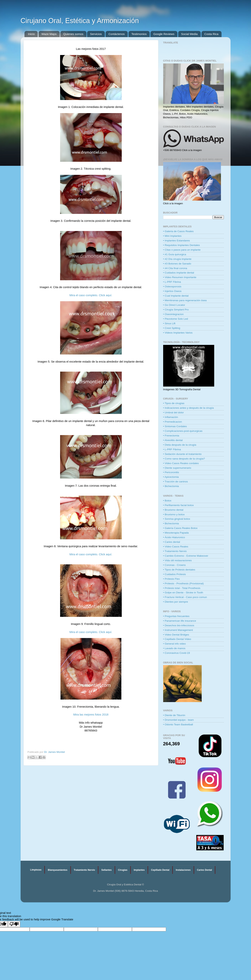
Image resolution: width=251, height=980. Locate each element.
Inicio (31, 34)
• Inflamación (171, 417)
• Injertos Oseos (172, 291)
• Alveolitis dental (173, 440)
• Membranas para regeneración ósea (185, 300)
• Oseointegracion (173, 314)
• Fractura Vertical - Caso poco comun (185, 597)
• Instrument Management (178, 630)
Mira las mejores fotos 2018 (91, 715)
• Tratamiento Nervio (175, 551)
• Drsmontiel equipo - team (178, 720)
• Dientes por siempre (176, 602)
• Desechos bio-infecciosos (179, 625)
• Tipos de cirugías (174, 403)
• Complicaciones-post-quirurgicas (183, 431)
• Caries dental (172, 542)
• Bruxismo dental (173, 510)
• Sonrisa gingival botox (177, 519)
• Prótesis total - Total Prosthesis (182, 588)
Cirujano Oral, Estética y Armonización (80, 21)
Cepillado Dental (160, 870)
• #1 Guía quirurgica (175, 254)
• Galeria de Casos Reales (178, 231)
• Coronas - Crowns (174, 565)
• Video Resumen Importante (180, 277)
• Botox (167, 501)
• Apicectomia (171, 477)
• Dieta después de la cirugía (180, 445)
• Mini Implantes (172, 236)
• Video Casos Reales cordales (181, 463)
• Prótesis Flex (172, 579)
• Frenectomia (171, 436)
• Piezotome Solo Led (176, 319)
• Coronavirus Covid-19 (177, 653)
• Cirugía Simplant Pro (176, 310)
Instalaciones (183, 870)
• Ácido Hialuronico (174, 537)
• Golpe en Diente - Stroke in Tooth (183, 593)
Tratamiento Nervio (84, 870)
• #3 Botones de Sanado (177, 264)
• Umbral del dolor (174, 412)
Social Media (189, 34)
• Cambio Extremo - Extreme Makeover (186, 556)
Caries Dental (205, 870)
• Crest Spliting (172, 328)
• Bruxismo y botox (174, 514)
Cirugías (123, 870)
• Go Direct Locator (174, 305)
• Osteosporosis (172, 286)
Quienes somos (73, 34)
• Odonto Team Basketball (178, 724)
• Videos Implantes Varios (178, 333)
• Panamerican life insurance (180, 621)
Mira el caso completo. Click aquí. (91, 295)
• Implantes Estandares (177, 241)
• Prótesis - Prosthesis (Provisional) (183, 583)
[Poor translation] (14, 924)
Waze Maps (49, 34)
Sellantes (106, 870)
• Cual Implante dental (176, 296)
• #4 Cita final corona (175, 268)
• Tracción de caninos (176, 482)
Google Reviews (164, 34)
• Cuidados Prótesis (175, 574)
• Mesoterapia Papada (176, 533)
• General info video (175, 644)
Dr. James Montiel (55, 752)
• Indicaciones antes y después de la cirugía (188, 408)
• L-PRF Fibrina (172, 282)
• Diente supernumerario (177, 468)
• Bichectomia (171, 486)
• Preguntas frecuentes (176, 616)
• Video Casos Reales (176, 547)
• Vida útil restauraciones (178, 560)
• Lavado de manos (174, 648)
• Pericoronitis (171, 472)
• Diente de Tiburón (174, 715)
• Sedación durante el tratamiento (182, 454)
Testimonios (139, 34)
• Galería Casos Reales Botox (180, 528)
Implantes (139, 870)
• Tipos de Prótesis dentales (179, 570)
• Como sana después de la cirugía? (184, 459)
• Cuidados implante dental (179, 273)
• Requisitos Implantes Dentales (182, 245)
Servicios (96, 34)
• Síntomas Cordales (175, 426)
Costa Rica (211, 34)
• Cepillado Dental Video (177, 639)
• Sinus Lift (169, 323)
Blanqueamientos (58, 870)
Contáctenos (117, 34)
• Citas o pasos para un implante (182, 250)
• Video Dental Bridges (176, 635)
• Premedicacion (173, 422)
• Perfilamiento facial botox (178, 505)
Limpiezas (36, 870)
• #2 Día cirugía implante (177, 259)
